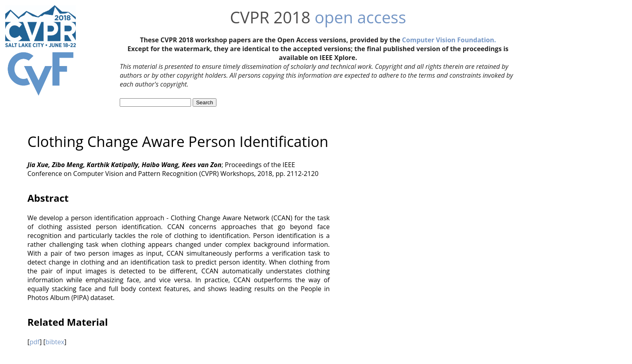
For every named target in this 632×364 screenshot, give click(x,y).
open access (360, 17)
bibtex (55, 342)
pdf (34, 342)
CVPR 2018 (270, 17)
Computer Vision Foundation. (449, 40)
